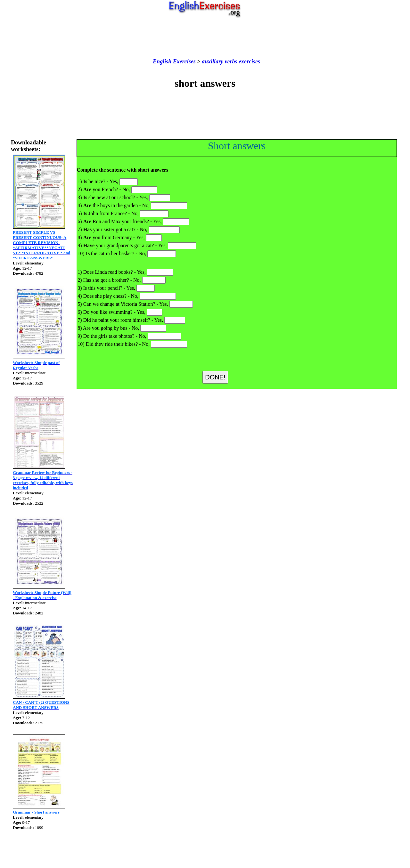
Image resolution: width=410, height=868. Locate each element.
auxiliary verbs (220, 61)
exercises (248, 61)
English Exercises (174, 61)
